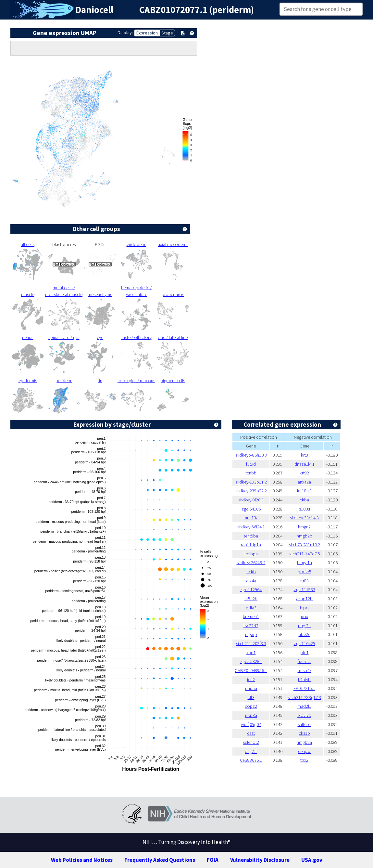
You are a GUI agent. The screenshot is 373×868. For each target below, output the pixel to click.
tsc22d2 (251, 626)
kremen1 (251, 616)
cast (251, 733)
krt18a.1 (305, 491)
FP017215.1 (304, 688)
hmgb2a (304, 742)
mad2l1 (304, 706)
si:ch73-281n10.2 (305, 545)
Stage (167, 33)
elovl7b (304, 715)
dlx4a (251, 581)
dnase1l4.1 (305, 464)
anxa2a (304, 482)
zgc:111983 (305, 589)
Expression (147, 33)
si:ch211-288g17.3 (304, 697)
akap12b (304, 599)
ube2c (305, 634)
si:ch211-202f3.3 (251, 643)
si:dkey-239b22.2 (251, 491)
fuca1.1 (305, 661)
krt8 (305, 455)
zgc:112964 (251, 589)
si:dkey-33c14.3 (304, 518)
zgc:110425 (305, 643)
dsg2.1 (251, 751)
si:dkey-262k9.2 (251, 563)
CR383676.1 (251, 760)
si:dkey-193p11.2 (251, 482)
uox (305, 616)
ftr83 (305, 581)
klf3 (251, 697)
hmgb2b (305, 536)
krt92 (304, 473)
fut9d (251, 464)
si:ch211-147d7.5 (304, 554)
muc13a (251, 518)
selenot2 (251, 742)
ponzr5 (305, 572)
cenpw (304, 751)
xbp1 (251, 653)
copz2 (251, 706)
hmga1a (305, 563)
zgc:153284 (251, 661)
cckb (251, 572)
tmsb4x (305, 670)
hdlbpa (251, 554)
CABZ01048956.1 (251, 670)
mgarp (251, 634)
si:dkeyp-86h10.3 (251, 455)
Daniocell (94, 10)
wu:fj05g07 (251, 724)
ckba (304, 500)
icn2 (251, 680)
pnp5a (251, 688)
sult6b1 (305, 724)
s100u (305, 509)
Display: (125, 32)
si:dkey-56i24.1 (251, 527)
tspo (304, 608)
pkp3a (251, 715)
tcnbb (251, 473)
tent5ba (251, 536)
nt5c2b (251, 599)
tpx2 (304, 760)
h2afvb (304, 680)
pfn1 (305, 653)
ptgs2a (304, 626)
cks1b (304, 733)
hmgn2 (304, 527)
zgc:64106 (251, 509)
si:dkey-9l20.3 (251, 500)
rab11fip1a (251, 545)
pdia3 (251, 608)
